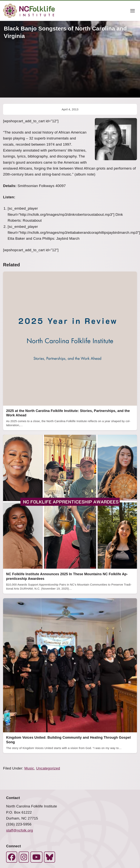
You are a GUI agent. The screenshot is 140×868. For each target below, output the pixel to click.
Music (29, 768)
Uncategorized (48, 768)
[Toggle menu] (133, 11)
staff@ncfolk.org (20, 830)
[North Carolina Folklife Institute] (29, 11)
